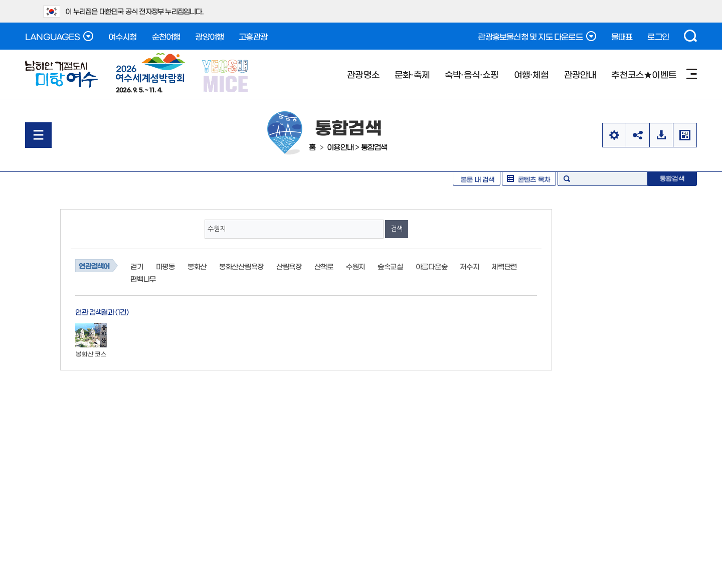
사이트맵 (692, 74)
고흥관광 (253, 36)
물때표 (622, 36)
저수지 (469, 266)
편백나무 (143, 279)
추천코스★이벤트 (644, 74)
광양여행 (209, 36)
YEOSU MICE (226, 75)
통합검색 (374, 147)
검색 (690, 36)
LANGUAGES (59, 36)
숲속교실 (390, 266)
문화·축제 (412, 74)
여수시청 (123, 36)
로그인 (658, 36)
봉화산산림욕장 (241, 266)
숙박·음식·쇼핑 (472, 74)
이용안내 (340, 147)
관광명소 (363, 74)
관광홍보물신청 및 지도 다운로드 (537, 36)
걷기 (137, 266)
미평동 (165, 266)
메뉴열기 (38, 135)
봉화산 (197, 266)
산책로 (324, 266)
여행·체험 (531, 74)
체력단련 (504, 266)
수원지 (355, 266)
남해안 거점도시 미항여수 (61, 74)
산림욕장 (289, 266)
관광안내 (580, 74)
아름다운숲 (432, 266)
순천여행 (166, 36)
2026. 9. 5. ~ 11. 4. (150, 73)
